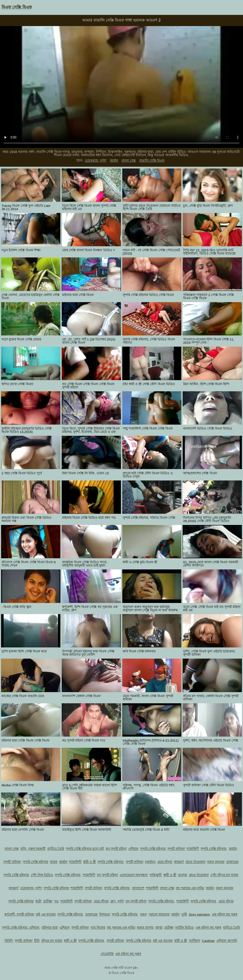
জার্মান (114, 160)
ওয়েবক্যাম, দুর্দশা (95, 160)
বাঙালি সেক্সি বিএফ (152, 160)
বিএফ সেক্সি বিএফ (17, 7)
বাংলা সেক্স (129, 160)
